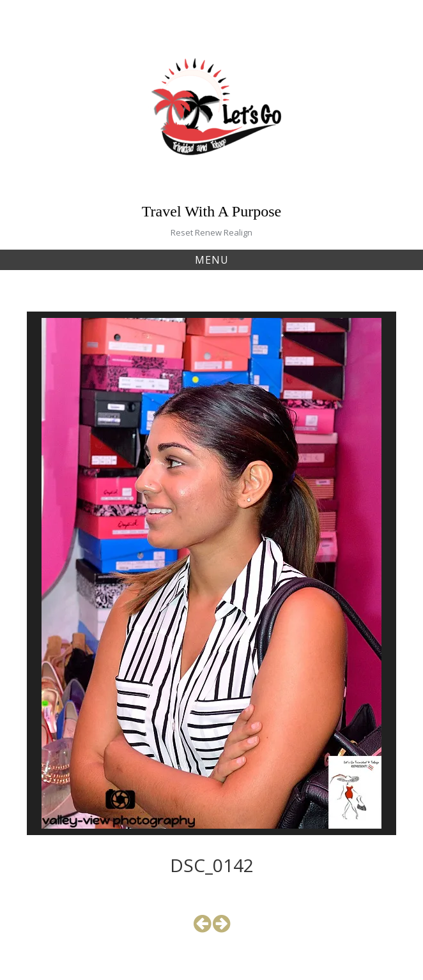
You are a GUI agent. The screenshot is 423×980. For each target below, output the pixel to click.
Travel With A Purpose (211, 211)
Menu (212, 260)
